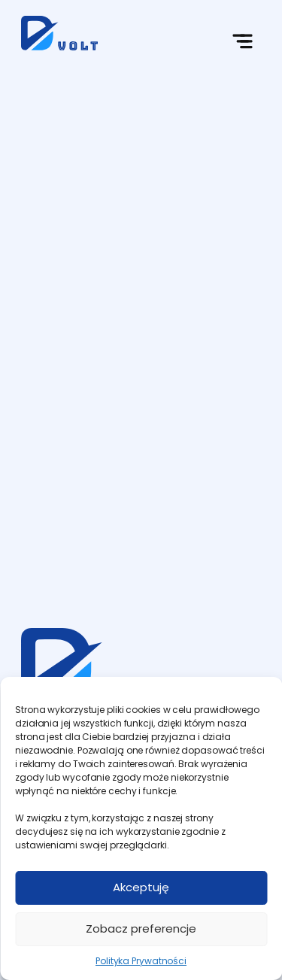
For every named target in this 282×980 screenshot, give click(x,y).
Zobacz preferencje (141, 928)
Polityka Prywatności (141, 961)
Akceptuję (141, 887)
